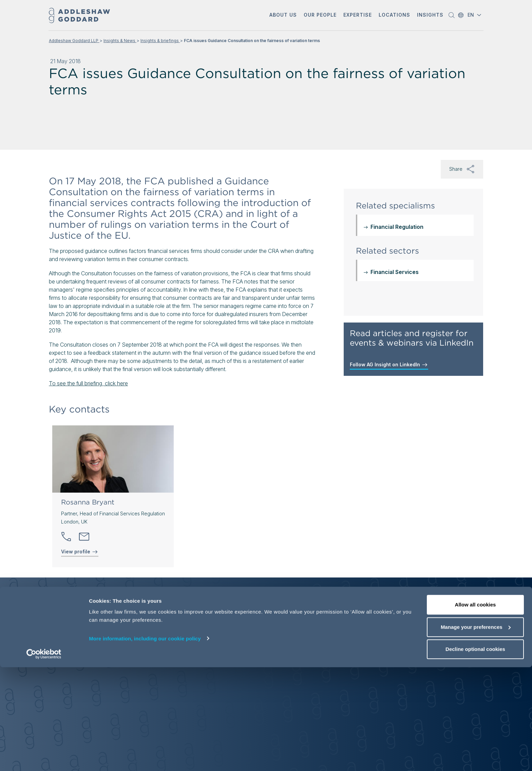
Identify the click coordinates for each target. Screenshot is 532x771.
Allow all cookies (476, 708)
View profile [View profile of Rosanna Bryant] (80, 552)
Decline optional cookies (475, 753)
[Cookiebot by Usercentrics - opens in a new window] (44, 758)
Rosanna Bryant (88, 502)
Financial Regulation (397, 227)
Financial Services (395, 272)
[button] (283, 15)
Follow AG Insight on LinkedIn (389, 365)
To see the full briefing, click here (88, 383)
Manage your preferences (476, 731)
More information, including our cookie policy (145, 742)
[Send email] (84, 537)
